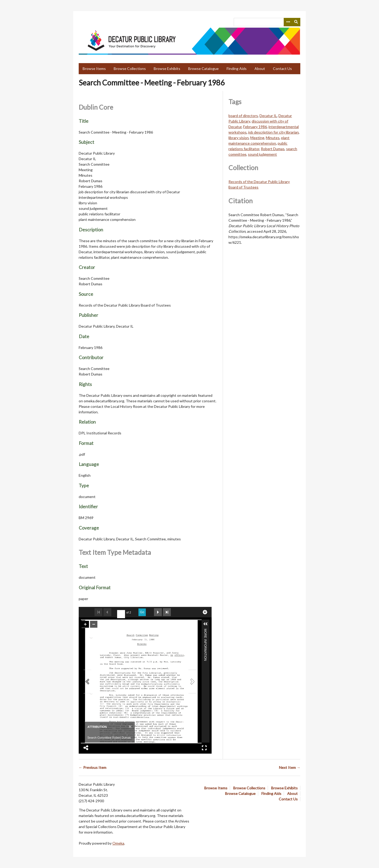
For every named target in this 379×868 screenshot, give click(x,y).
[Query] (267, 22)
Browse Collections (130, 68)
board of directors (243, 116)
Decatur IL (268, 116)
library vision (239, 138)
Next (158, 612)
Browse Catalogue (203, 68)
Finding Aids (237, 68)
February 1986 (255, 127)
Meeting (257, 138)
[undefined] (121, 614)
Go (142, 612)
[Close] (130, 726)
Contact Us (282, 68)
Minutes (273, 138)
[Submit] (296, 22)
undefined (205, 612)
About (260, 68)
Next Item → (290, 767)
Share (86, 748)
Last (167, 612)
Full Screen (204, 748)
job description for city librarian (273, 132)
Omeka (118, 843)
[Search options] (288, 22)
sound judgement (262, 154)
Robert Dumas (273, 149)
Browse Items (94, 68)
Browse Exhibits (167, 68)
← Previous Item (93, 767)
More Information (205, 631)
